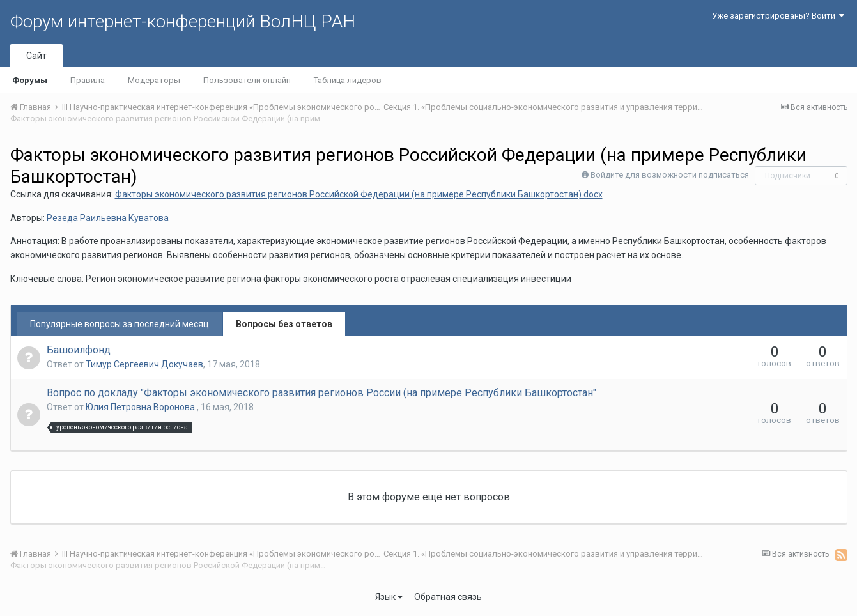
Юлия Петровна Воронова (141, 407)
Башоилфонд (79, 350)
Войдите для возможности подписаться (670, 175)
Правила (88, 80)
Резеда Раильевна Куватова (108, 218)
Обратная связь (448, 597)
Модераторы (154, 80)
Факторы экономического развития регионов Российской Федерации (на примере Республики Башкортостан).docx (359, 194)
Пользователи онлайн (247, 80)
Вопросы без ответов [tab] (284, 324)
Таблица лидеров (348, 80)
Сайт (36, 56)
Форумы (30, 80)
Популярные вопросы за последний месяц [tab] (120, 324)
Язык (389, 597)
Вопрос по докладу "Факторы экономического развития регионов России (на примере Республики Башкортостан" (321, 393)
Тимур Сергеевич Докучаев (144, 364)
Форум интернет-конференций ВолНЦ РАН (183, 21)
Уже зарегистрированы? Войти (778, 16)
